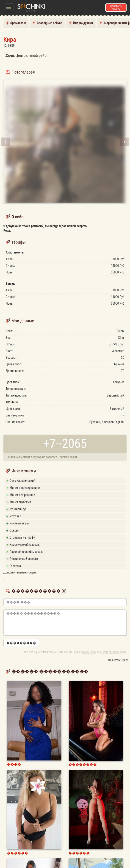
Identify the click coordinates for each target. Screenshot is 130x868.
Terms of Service (110, 652)
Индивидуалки (83, 23)
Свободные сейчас (50, 23)
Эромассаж (18, 23)
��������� (21, 643)
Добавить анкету (116, 7)
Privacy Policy (89, 652)
